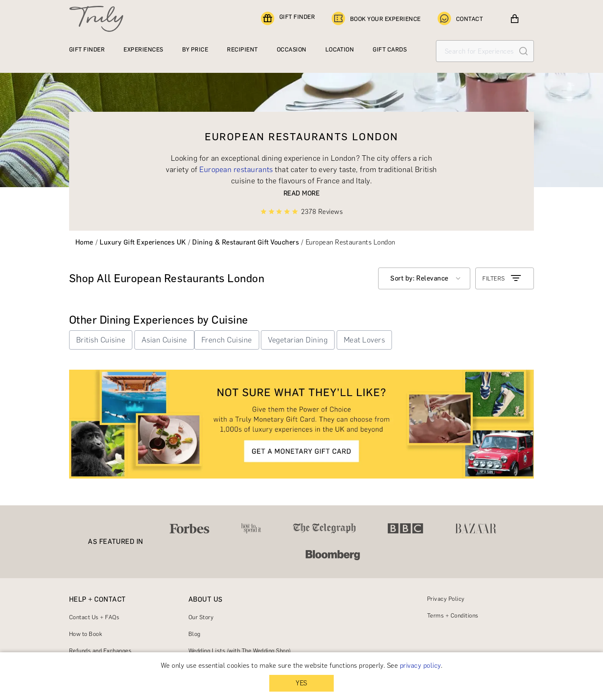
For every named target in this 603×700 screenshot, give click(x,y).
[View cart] (515, 19)
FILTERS (502, 278)
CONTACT (460, 19)
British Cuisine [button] (101, 340)
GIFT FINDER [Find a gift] (288, 19)
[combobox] (424, 278)
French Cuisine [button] (227, 340)
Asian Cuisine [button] (164, 340)
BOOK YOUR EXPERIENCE (376, 19)
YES (301, 683)
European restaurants (236, 170)
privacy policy (420, 665)
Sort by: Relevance (419, 278)
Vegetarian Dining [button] (298, 340)
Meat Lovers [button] (364, 340)
